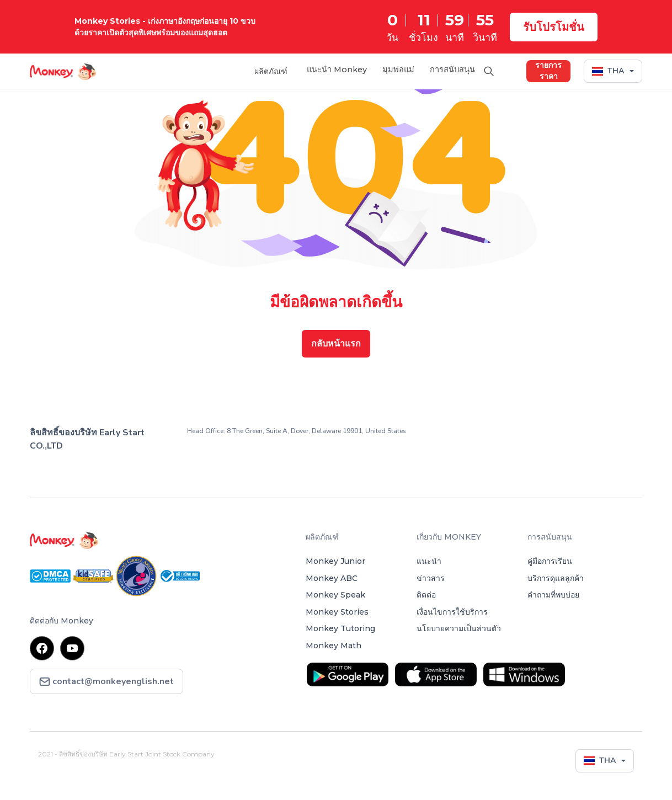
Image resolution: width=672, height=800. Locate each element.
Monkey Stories (337, 612)
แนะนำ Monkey (324, 70)
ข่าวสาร (431, 578)
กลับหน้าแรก (336, 343)
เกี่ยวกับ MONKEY (449, 537)
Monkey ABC (332, 578)
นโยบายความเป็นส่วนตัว (459, 628)
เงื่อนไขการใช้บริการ (452, 612)
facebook (42, 648)
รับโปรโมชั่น (554, 27)
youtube (73, 648)
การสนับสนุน (449, 70)
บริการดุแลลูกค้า (556, 578)
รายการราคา (548, 70)
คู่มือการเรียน (550, 561)
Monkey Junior (335, 561)
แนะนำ (429, 561)
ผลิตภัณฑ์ (255, 70)
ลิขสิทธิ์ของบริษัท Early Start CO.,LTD (87, 439)
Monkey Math (334, 646)
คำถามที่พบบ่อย (553, 595)
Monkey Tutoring (340, 628)
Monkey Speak (335, 595)
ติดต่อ (426, 595)
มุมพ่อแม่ (390, 70)
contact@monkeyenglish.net (106, 682)
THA (608, 70)
